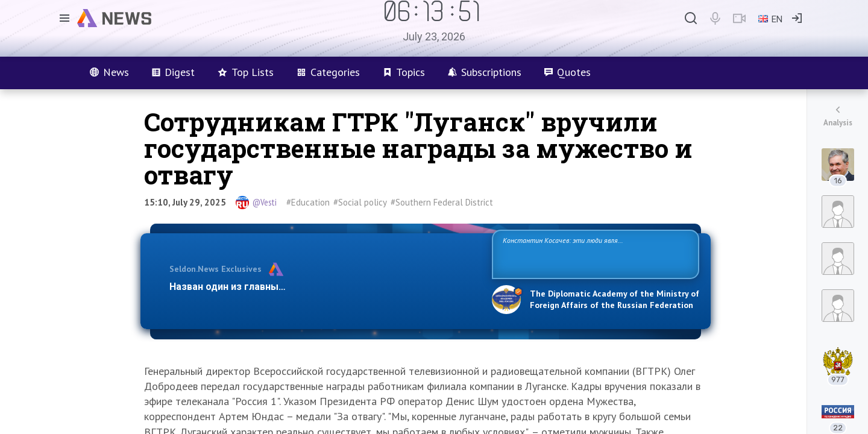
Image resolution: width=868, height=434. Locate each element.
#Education (308, 202)
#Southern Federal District (442, 202)
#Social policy (360, 202)
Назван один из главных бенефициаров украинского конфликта (321, 287)
